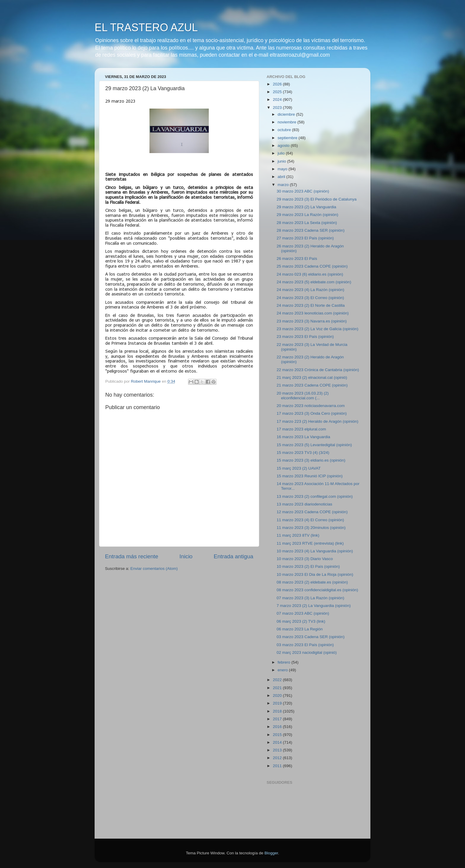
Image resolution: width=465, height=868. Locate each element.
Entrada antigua (234, 556)
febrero (285, 662)
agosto (284, 146)
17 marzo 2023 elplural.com (301, 429)
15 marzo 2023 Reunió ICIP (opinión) (310, 476)
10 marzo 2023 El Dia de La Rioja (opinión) (315, 574)
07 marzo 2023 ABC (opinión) (303, 613)
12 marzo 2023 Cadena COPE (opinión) (312, 512)
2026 (278, 84)
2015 (278, 735)
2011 (278, 766)
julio (282, 153)
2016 (278, 727)
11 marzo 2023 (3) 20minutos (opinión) (311, 528)
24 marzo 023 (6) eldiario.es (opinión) (310, 274)
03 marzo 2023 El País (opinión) (305, 645)
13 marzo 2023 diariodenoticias (305, 504)
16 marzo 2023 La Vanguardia (304, 437)
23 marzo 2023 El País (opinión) (305, 337)
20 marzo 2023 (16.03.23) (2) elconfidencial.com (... (303, 396)
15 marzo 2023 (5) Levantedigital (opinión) (314, 445)
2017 (278, 719)
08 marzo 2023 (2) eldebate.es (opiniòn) (312, 582)
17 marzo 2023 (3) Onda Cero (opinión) (312, 413)
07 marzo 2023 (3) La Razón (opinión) (310, 598)
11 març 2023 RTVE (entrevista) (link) (310, 543)
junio (282, 161)
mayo (283, 169)
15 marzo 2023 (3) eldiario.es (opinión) (311, 460)
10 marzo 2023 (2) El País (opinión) (308, 566)
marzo (284, 185)
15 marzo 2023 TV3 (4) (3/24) (303, 453)
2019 (278, 703)
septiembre (288, 138)
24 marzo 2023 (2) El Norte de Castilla (311, 305)
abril (282, 177)
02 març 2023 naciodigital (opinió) (307, 652)
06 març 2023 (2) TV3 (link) (301, 621)
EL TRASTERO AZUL (146, 27)
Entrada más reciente (132, 556)
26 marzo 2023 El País (297, 259)
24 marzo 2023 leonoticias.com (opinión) (313, 313)
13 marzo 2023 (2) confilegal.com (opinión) (315, 496)
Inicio (186, 556)
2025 (278, 92)
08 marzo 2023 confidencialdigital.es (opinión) (317, 590)
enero (283, 670)
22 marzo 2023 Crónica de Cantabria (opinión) (318, 370)
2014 (278, 742)
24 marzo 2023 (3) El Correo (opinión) (310, 298)
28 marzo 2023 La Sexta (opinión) (307, 223)
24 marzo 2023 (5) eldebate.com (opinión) (314, 282)
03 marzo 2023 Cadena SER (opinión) (311, 637)
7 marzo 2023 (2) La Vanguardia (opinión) (314, 606)
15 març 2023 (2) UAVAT (299, 468)
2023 (278, 108)
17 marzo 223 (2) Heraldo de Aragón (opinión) (317, 421)
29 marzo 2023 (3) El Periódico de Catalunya (317, 199)
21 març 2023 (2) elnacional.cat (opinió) (312, 377)
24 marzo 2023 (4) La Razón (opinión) (310, 290)
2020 (278, 695)
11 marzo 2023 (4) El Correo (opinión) (310, 520)
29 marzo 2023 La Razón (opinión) (308, 215)
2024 (278, 100)
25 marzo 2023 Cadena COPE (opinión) (312, 266)
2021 (278, 688)
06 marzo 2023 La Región (300, 629)
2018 (278, 711)
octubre (285, 130)
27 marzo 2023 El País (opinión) (305, 238)
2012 (278, 758)
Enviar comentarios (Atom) (154, 569)
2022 (278, 680)
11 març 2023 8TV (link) (298, 535)
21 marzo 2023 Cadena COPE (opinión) (312, 385)
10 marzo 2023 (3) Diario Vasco (305, 559)
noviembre (288, 122)
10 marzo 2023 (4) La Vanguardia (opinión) (315, 551)
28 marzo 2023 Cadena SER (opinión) (311, 230)
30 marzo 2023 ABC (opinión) (303, 191)
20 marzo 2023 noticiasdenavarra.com (311, 406)
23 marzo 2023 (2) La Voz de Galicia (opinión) (317, 329)
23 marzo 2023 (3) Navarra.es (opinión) (312, 321)
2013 (278, 750)
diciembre (287, 114)
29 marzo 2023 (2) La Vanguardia (306, 207)
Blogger (271, 853)
